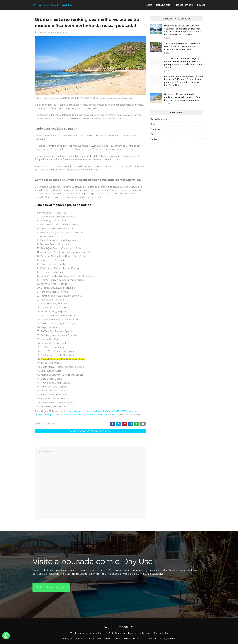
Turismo (50, 424)
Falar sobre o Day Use (51, 587)
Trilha (177, 134)
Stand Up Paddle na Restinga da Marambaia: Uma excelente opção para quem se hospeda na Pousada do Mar (183, 63)
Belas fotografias (177, 119)
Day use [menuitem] (201, 5)
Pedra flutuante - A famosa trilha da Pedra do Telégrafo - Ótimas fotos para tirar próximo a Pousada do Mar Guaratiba (183, 81)
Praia (39, 424)
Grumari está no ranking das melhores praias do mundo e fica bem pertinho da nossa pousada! (182, 97)
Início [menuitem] (149, 5)
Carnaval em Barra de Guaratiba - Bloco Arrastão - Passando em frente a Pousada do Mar (182, 46)
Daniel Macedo (44, 32)
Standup (177, 129)
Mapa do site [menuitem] (163, 5)
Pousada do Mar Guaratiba (52, 5)
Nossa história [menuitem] (185, 5)
